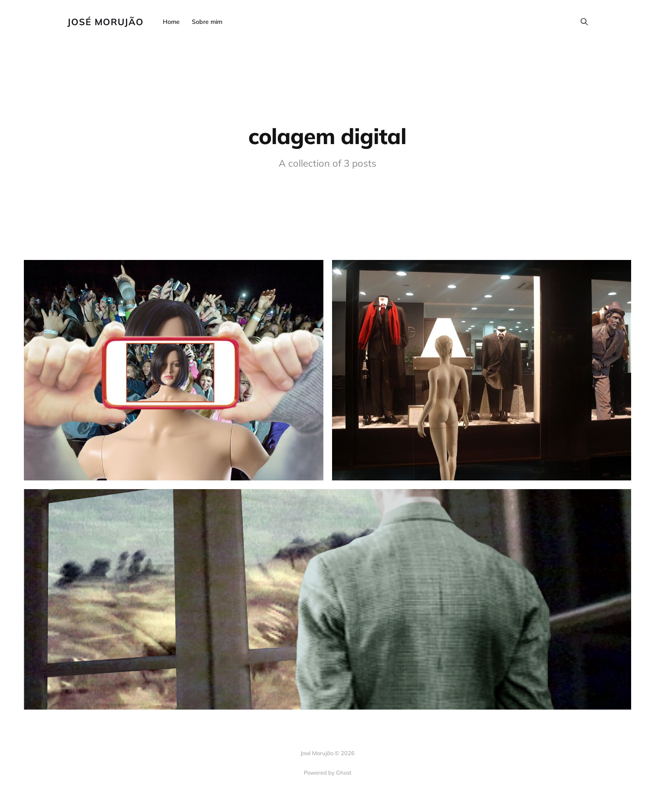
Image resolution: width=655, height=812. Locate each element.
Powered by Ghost (328, 773)
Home (171, 22)
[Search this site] (584, 22)
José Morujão (105, 22)
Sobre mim (207, 22)
